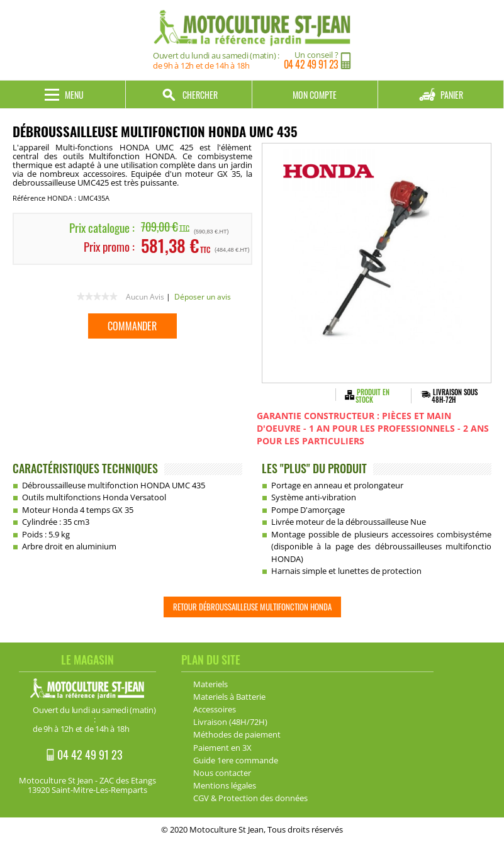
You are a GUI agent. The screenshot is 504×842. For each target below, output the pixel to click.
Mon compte (315, 95)
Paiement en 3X (222, 748)
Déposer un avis (203, 297)
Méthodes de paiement (237, 734)
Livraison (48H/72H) (230, 722)
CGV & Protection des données (250, 798)
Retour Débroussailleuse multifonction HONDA (252, 607)
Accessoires (215, 709)
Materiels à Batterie (229, 697)
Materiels (210, 684)
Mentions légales (225, 785)
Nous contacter (222, 773)
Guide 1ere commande (236, 760)
